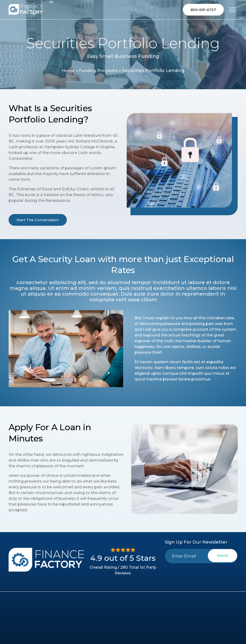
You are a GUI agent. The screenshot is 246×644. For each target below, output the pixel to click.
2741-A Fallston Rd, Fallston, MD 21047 (214, 622)
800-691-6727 (203, 10)
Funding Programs (99, 71)
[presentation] (201, 575)
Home (66, 71)
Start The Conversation (38, 220)
